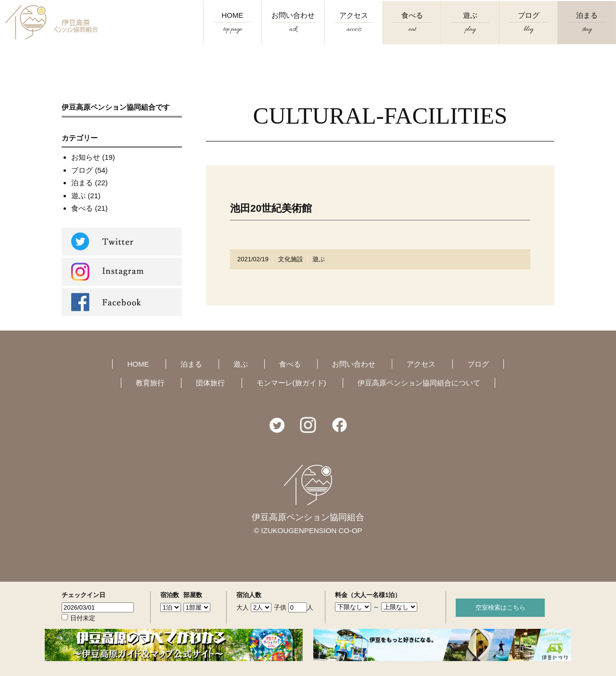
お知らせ (86, 157)
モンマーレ (291, 383)
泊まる (587, 30)
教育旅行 (150, 383)
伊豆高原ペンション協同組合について (419, 383)
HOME (232, 30)
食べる (412, 30)
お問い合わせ (293, 30)
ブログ (528, 30)
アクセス (354, 30)
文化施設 (291, 259)
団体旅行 (210, 383)
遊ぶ (470, 30)
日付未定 (83, 618)
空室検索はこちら (500, 607)
